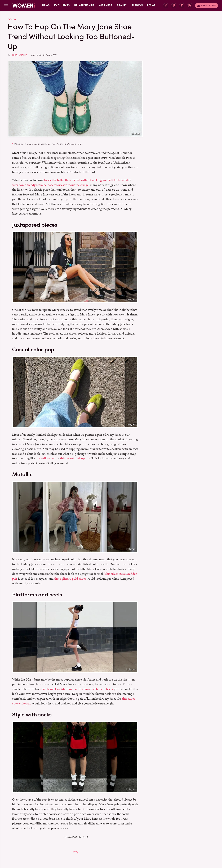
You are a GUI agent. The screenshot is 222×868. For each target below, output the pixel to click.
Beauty (122, 5)
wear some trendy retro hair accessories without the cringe (50, 185)
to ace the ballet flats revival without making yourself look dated (86, 180)
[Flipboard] (182, 6)
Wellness (106, 5)
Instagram (136, 134)
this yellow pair (46, 458)
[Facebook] (166, 6)
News (46, 5)
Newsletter (207, 6)
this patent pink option (75, 458)
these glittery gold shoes (70, 578)
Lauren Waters (19, 55)
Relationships (84, 5)
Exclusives (62, 5)
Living (151, 5)
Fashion (137, 5)
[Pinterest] (174, 6)
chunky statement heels (97, 689)
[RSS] (190, 6)
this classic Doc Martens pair (59, 689)
